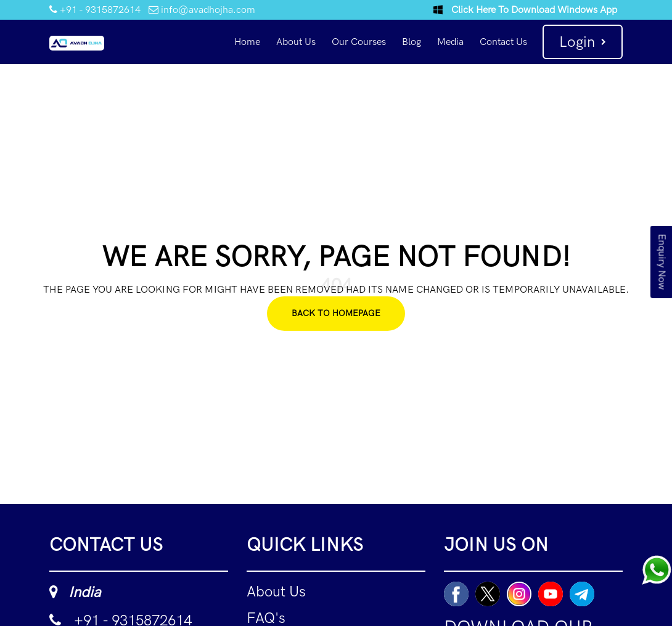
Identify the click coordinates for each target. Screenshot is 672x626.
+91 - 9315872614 (95, 10)
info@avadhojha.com (202, 10)
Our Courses (359, 42)
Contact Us (503, 42)
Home (247, 42)
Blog (412, 42)
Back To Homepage (336, 313)
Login (583, 42)
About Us (296, 42)
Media (450, 42)
